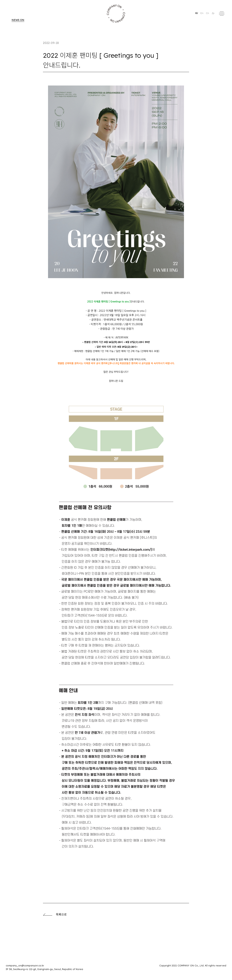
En (202, 13)
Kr (197, 13)
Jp (213, 13)
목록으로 (55, 914)
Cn (208, 13)
